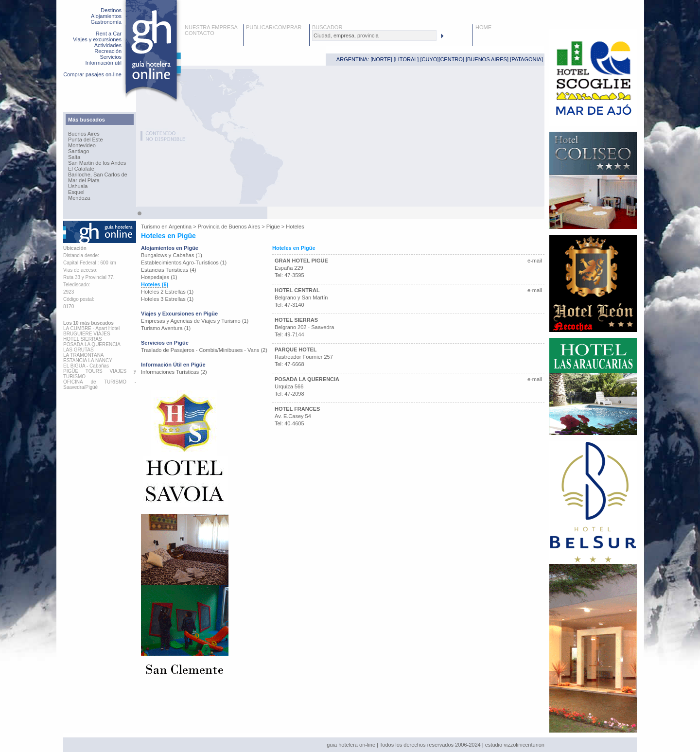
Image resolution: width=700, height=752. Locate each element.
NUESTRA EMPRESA (211, 27)
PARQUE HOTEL (296, 350)
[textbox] (374, 35)
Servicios (111, 57)
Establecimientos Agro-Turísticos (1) (184, 262)
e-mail (535, 261)
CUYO (430, 59)
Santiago (79, 151)
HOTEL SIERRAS (296, 320)
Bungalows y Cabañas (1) (172, 255)
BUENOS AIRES (487, 59)
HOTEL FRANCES (297, 409)
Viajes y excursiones (97, 39)
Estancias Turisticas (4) (169, 270)
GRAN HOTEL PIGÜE (301, 261)
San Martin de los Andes (97, 163)
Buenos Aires (84, 134)
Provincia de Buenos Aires (229, 227)
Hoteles (295, 227)
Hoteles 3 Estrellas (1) (167, 299)
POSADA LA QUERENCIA (307, 379)
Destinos (111, 10)
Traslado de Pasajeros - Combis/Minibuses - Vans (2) (204, 350)
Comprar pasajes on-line (92, 74)
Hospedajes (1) (159, 277)
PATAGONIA (526, 59)
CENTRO (451, 59)
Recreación (108, 51)
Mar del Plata (84, 180)
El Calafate (81, 169)
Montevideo (82, 145)
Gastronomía (106, 22)
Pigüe (273, 227)
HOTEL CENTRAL (297, 290)
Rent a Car (109, 34)
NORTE (381, 59)
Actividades (108, 45)
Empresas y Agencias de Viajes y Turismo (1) (195, 321)
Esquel (76, 192)
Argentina (180, 227)
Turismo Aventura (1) (166, 328)
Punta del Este (86, 140)
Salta (74, 157)
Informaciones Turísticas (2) (174, 372)
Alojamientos (106, 16)
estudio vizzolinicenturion (515, 745)
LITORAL (406, 59)
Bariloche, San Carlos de (98, 175)
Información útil (103, 63)
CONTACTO (200, 33)
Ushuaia (78, 186)
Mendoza (79, 198)
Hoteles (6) (155, 284)
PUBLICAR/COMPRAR (274, 27)
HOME (483, 27)
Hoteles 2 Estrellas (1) (167, 292)
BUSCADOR (327, 27)
